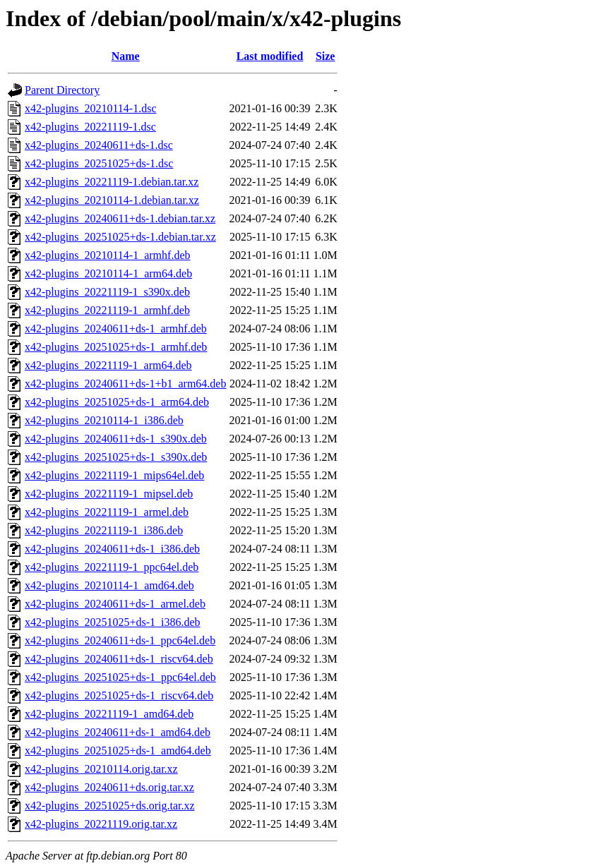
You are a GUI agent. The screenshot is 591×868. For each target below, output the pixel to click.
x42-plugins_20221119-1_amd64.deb (109, 714)
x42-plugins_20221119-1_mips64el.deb (114, 475)
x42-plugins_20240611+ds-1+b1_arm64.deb (125, 384)
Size (326, 56)
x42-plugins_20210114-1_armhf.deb (107, 255)
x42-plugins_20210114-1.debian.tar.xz (112, 200)
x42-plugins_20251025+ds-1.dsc (99, 163)
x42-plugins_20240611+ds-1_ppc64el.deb (120, 640)
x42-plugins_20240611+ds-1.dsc (99, 145)
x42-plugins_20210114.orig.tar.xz (101, 769)
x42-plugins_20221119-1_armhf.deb (107, 310)
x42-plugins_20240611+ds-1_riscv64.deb (119, 659)
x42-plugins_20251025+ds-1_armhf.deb (116, 347)
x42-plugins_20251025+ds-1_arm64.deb (117, 402)
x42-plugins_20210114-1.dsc (91, 108)
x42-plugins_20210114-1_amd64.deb (109, 585)
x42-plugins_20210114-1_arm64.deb (108, 273)
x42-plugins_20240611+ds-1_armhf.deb (116, 328)
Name (126, 56)
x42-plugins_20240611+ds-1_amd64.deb (118, 732)
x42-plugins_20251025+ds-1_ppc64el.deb (120, 677)
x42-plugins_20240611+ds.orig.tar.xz (109, 787)
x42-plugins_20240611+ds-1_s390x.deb (116, 439)
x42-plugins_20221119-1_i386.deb (104, 530)
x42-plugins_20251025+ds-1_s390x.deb (116, 457)
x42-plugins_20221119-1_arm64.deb (108, 365)
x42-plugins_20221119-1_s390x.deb (107, 292)
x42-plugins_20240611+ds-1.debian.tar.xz (120, 218)
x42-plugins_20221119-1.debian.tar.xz (112, 182)
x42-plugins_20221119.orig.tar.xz (101, 824)
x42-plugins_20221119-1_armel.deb (107, 512)
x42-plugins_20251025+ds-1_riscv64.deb (119, 695)
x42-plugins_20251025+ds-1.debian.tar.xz (120, 237)
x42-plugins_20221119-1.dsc (90, 127)
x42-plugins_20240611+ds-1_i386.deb (112, 549)
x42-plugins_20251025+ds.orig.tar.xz (110, 806)
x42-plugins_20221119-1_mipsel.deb (109, 494)
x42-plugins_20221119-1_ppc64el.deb (112, 567)
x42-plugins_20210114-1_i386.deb (104, 420)
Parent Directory (62, 90)
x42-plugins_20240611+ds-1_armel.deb (115, 604)
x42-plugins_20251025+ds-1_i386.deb (113, 622)
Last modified (270, 56)
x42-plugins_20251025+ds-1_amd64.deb (118, 751)
